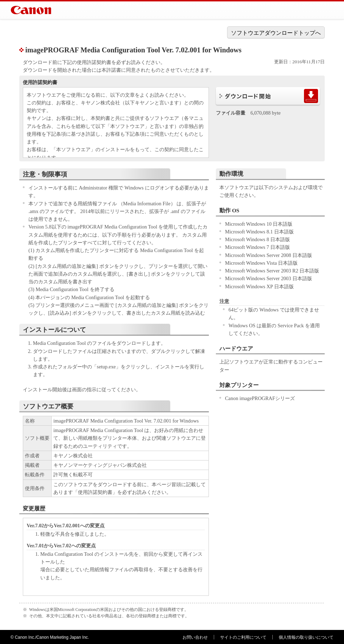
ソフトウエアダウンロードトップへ (276, 33)
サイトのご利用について (243, 637)
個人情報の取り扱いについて (306, 637)
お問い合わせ (195, 637)
